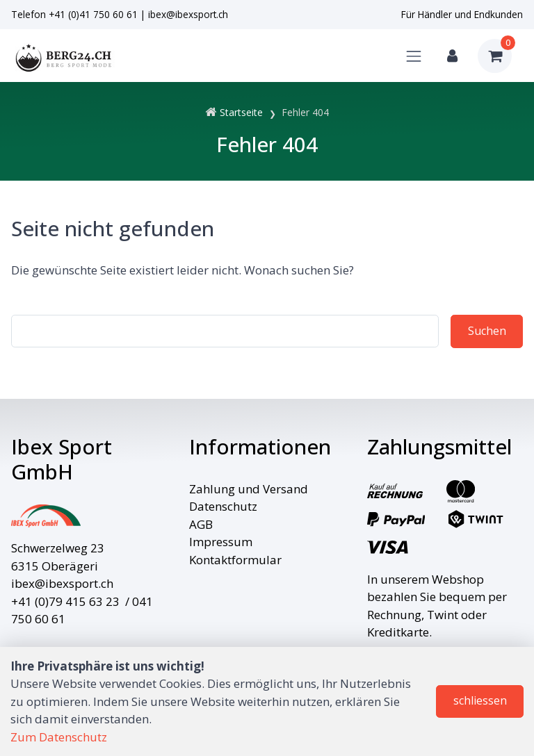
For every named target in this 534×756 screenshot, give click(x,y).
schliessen (480, 700)
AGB (201, 524)
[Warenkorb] (495, 56)
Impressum (221, 542)
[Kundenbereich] (452, 56)
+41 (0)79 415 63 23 (65, 601)
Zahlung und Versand (249, 489)
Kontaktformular (235, 560)
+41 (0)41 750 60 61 (93, 14)
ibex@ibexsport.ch (188, 14)
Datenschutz (223, 506)
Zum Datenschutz (59, 737)
